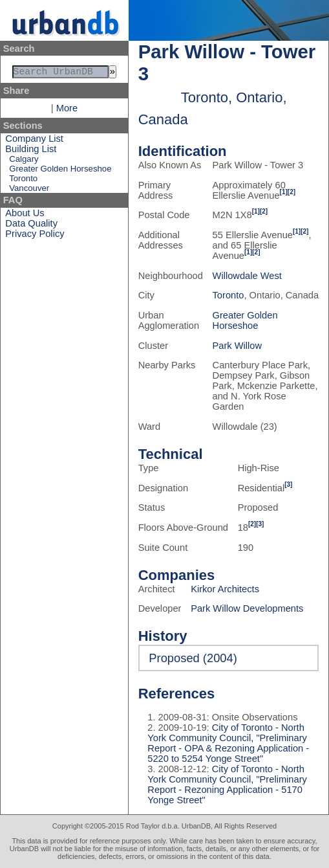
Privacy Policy (35, 236)
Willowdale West (247, 276)
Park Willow (238, 346)
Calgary (24, 161)
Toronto (23, 181)
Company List (34, 141)
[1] (284, 192)
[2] (292, 192)
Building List (31, 151)
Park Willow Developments (247, 608)
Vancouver (29, 191)
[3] (288, 484)
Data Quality (31, 226)
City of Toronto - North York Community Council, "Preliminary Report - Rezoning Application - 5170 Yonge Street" (227, 785)
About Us (25, 216)
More (67, 111)
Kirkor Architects (225, 589)
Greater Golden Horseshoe (60, 171)
